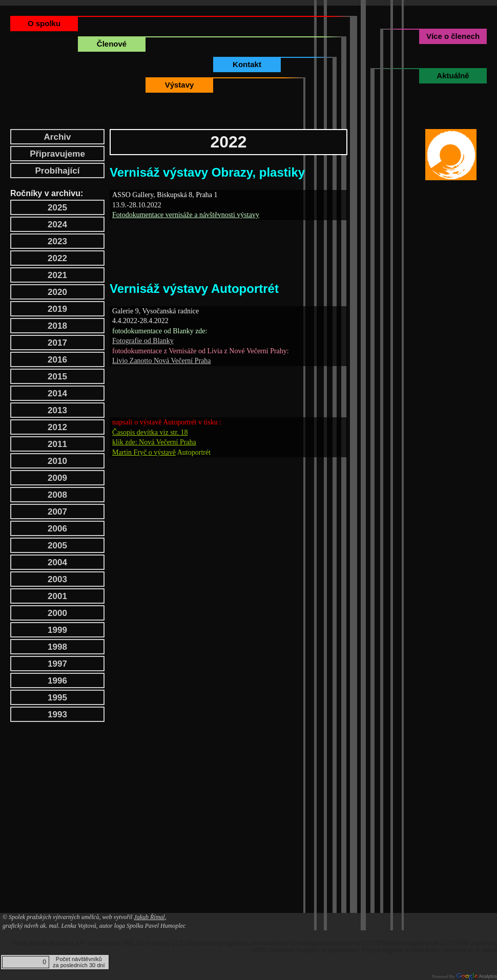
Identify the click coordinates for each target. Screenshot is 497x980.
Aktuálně (453, 76)
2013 (57, 410)
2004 (57, 562)
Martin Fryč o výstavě (144, 452)
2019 (57, 309)
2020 (57, 292)
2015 (57, 377)
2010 (57, 461)
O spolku (44, 23)
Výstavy (180, 85)
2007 (57, 512)
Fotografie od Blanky (143, 341)
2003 (57, 579)
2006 (57, 529)
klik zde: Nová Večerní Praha (154, 442)
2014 (57, 393)
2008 (57, 495)
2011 (57, 444)
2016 (57, 360)
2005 (57, 546)
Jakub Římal (149, 917)
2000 (57, 613)
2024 (57, 225)
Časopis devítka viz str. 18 (150, 432)
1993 (57, 715)
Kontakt (247, 64)
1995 (57, 698)
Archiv (58, 137)
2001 (57, 596)
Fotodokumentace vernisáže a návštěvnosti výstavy (186, 215)
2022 (57, 258)
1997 (57, 664)
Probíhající (58, 171)
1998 (57, 647)
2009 (57, 478)
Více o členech (453, 36)
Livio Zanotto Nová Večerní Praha (162, 361)
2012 (57, 427)
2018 (57, 326)
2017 (57, 343)
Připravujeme (57, 154)
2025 (57, 208)
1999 (57, 630)
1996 (57, 681)
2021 (57, 275)
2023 (57, 241)
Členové (112, 44)
